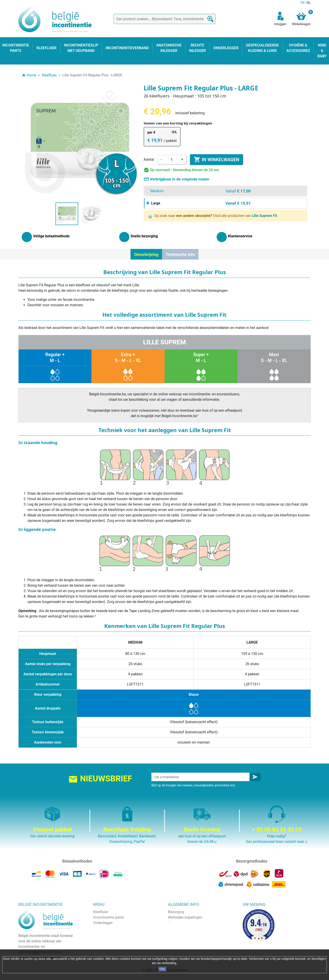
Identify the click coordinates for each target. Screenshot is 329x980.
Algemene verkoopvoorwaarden (193, 923)
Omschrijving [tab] (146, 254)
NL (309, 3)
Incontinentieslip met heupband (119, 928)
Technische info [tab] (180, 254)
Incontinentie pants (109, 917)
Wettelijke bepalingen (185, 917)
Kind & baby (103, 945)
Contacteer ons (180, 945)
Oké (162, 969)
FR (303, 3)
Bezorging (176, 912)
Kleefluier (101, 912)
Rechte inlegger (106, 939)
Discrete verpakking (184, 939)
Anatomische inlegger (111, 934)
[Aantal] (172, 160)
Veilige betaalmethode (186, 934)
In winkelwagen (216, 160)
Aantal (149, 159)
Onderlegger (103, 923)
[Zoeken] (164, 19)
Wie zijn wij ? (178, 928)
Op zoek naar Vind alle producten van (213, 216)
